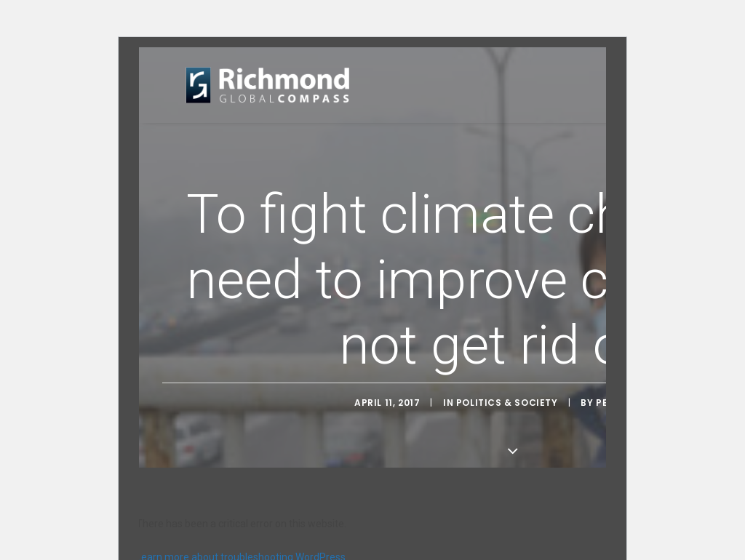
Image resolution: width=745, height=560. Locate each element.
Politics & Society (507, 402)
